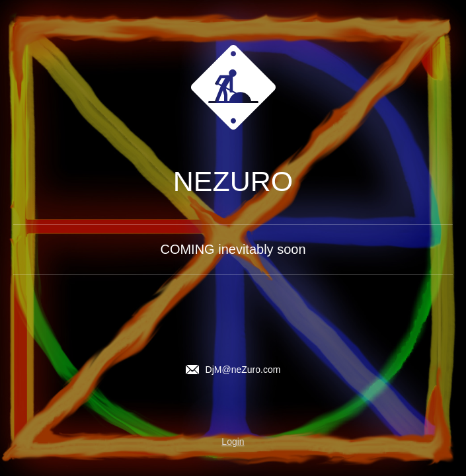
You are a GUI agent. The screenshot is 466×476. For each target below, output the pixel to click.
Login (233, 442)
